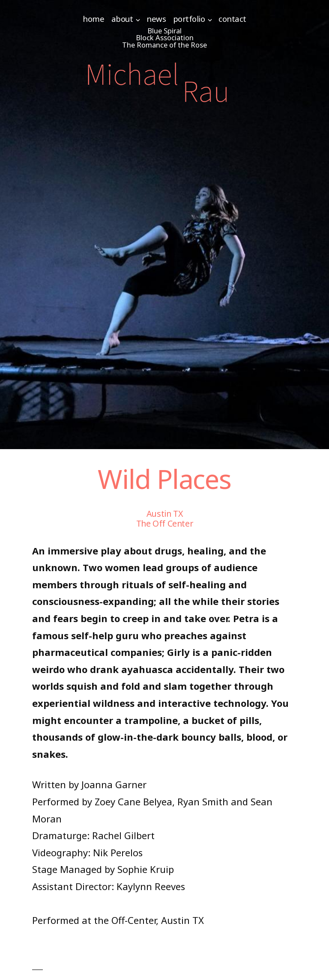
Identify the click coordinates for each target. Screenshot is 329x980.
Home (93, 19)
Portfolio (189, 19)
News (156, 19)
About (122, 19)
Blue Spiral (164, 31)
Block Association (165, 37)
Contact (232, 19)
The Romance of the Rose (164, 45)
